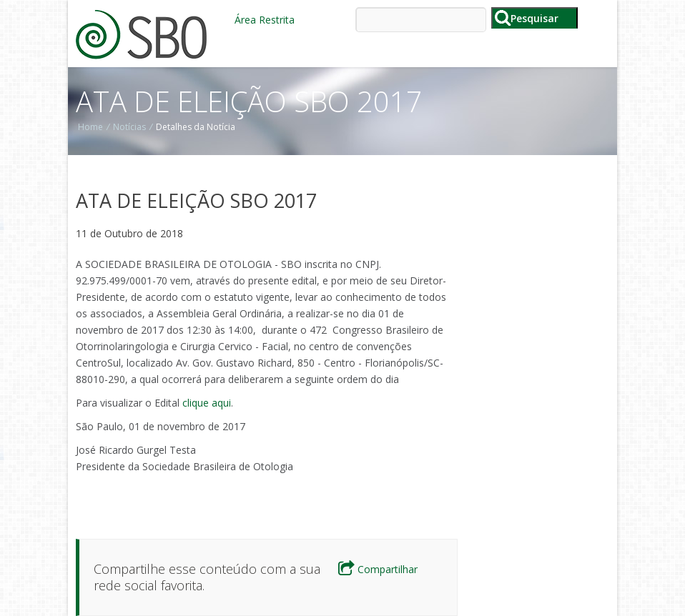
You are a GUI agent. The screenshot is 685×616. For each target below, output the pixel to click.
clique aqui (207, 403)
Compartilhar (378, 569)
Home (90, 127)
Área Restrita (265, 20)
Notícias (129, 127)
